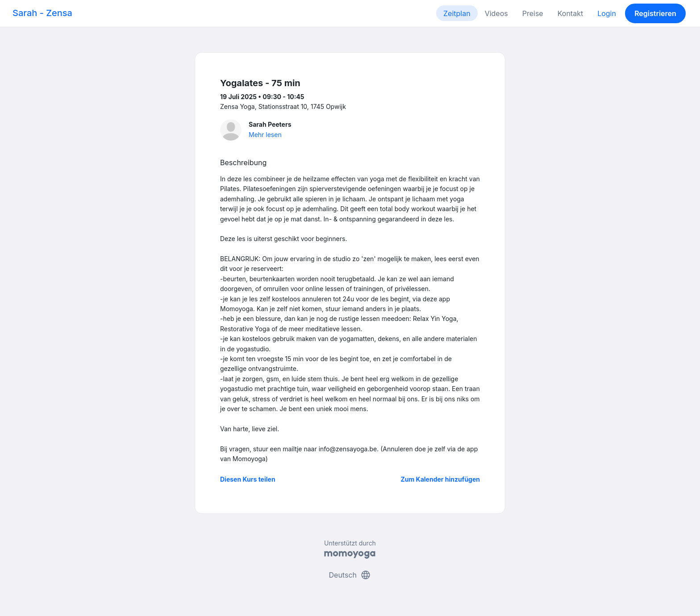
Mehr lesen (265, 135)
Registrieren (655, 13)
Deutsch (350, 575)
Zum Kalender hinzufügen (440, 479)
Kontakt (570, 13)
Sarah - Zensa (42, 13)
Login (607, 13)
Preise (533, 13)
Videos (496, 13)
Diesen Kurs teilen (248, 479)
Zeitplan (457, 13)
